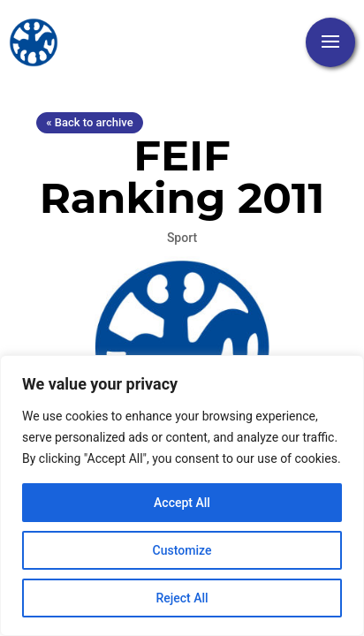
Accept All (182, 503)
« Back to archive (89, 122)
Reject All (182, 598)
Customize (182, 550)
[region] (182, 496)
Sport (182, 238)
